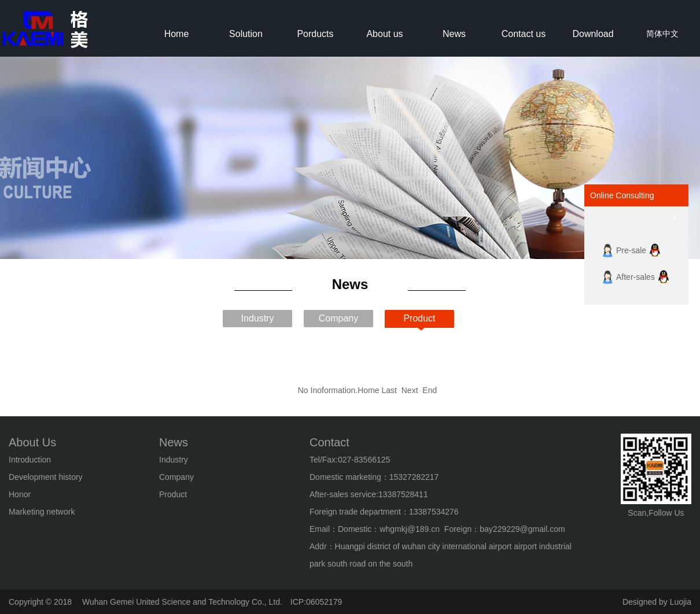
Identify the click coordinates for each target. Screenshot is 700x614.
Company (338, 318)
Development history (46, 477)
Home (177, 34)
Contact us (524, 34)
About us (384, 34)
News (454, 34)
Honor (20, 494)
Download (593, 34)
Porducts (315, 34)
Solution (246, 34)
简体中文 (662, 34)
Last (390, 390)
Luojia (681, 602)
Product (419, 318)
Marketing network (42, 512)
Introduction (30, 460)
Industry (258, 318)
